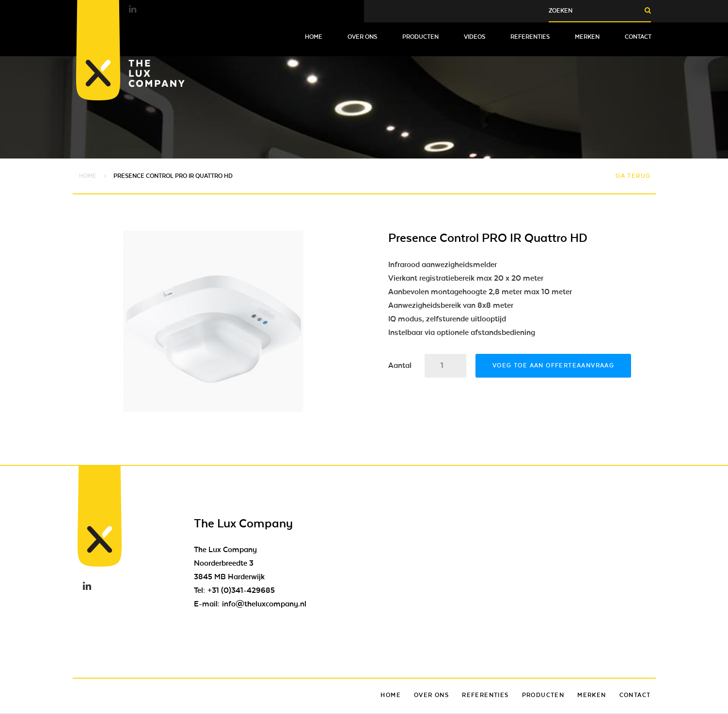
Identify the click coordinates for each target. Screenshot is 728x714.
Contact (638, 37)
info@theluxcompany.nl (264, 604)
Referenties (530, 37)
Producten (420, 37)
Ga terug (633, 176)
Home (314, 37)
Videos (475, 37)
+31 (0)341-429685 (241, 590)
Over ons (362, 37)
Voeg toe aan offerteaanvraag (553, 365)
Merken (587, 37)
